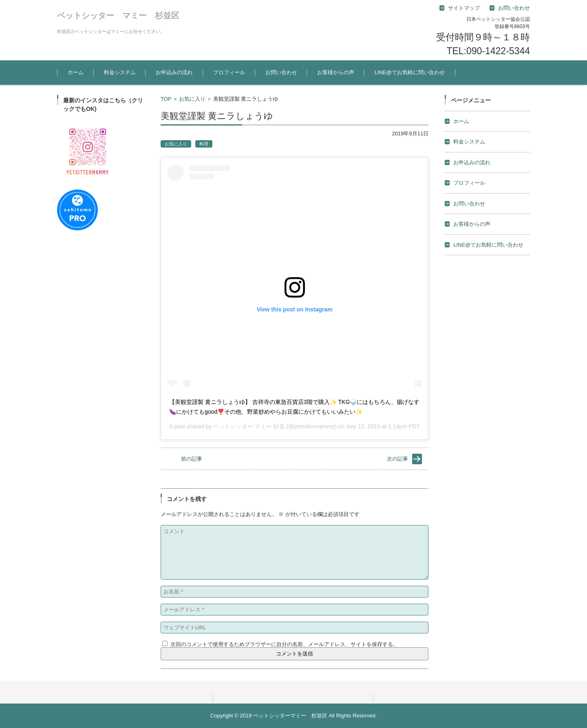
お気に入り (192, 99)
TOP (166, 99)
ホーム (76, 72)
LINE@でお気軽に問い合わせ (410, 72)
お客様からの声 (336, 72)
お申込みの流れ (174, 72)
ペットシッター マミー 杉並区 (118, 15)
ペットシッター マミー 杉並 (249, 426)
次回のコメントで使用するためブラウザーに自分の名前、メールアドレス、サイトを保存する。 (284, 644)
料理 (204, 144)
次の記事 (397, 459)
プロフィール (229, 72)
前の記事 (192, 459)
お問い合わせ (281, 72)
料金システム (120, 72)
